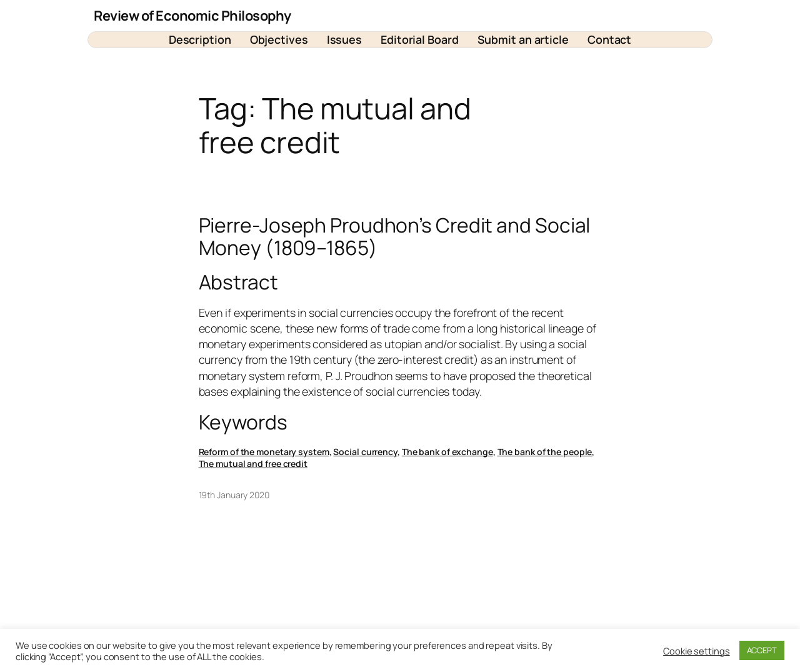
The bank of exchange (447, 452)
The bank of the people (545, 452)
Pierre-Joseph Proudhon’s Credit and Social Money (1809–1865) (395, 237)
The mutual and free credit (253, 464)
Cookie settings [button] (697, 651)
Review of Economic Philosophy (192, 16)
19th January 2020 (234, 495)
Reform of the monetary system (264, 452)
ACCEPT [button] (762, 650)
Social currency (365, 452)
